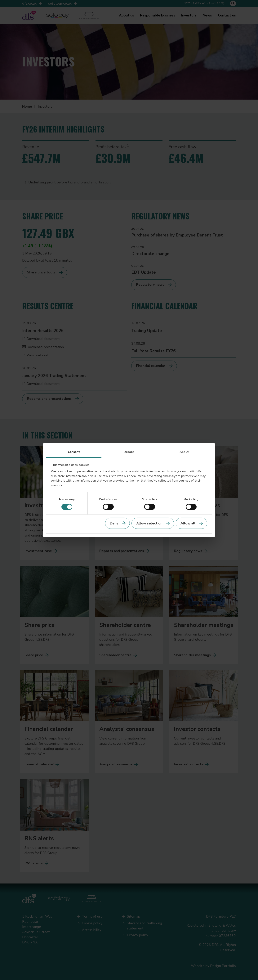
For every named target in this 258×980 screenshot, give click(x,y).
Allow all (188, 523)
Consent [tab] (74, 452)
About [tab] (184, 452)
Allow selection (149, 523)
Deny (114, 523)
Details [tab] (129, 452)
